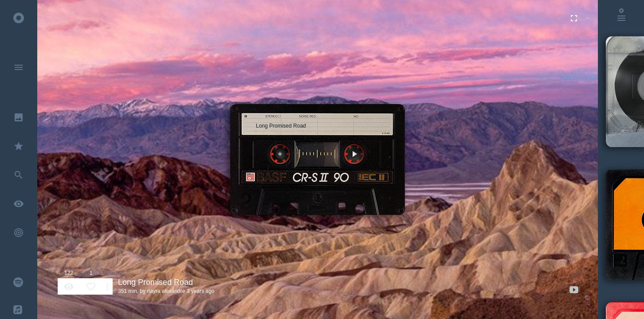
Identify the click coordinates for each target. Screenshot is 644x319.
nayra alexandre (166, 291)
